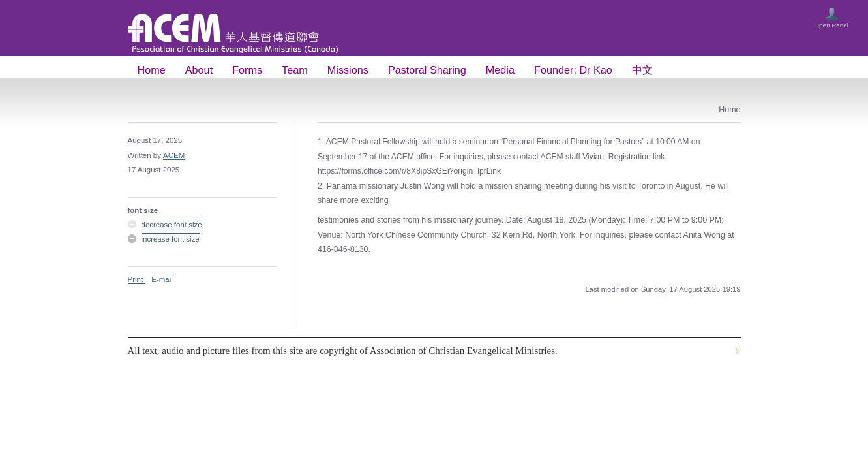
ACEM (174, 155)
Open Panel (831, 25)
